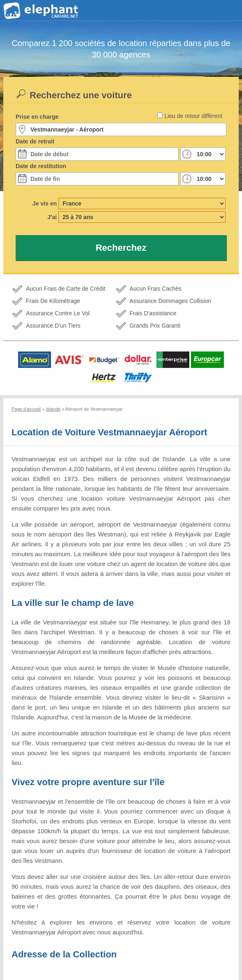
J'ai (52, 217)
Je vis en (45, 203)
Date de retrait (35, 141)
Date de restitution (41, 166)
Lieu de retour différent (193, 116)
